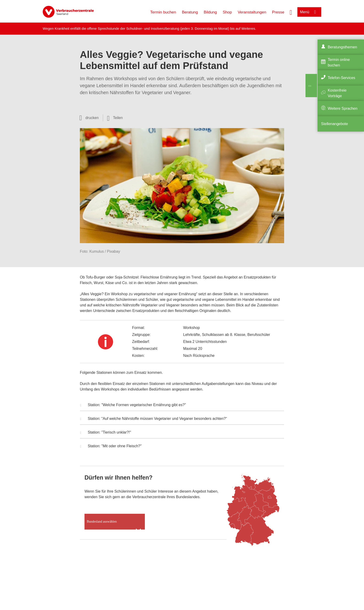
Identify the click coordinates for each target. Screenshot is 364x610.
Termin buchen (163, 12)
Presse (278, 12)
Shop (227, 12)
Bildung (210, 12)
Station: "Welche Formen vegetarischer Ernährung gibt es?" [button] (133, 405)
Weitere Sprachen (343, 108)
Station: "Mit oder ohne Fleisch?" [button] (111, 447)
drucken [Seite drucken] (92, 118)
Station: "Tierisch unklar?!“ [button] (106, 433)
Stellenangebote (335, 124)
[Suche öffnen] (291, 12)
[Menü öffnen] (309, 12)
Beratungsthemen (342, 47)
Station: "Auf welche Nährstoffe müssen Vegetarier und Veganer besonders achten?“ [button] (154, 419)
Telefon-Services (341, 78)
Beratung (190, 12)
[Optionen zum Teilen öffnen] (115, 118)
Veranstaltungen (252, 12)
